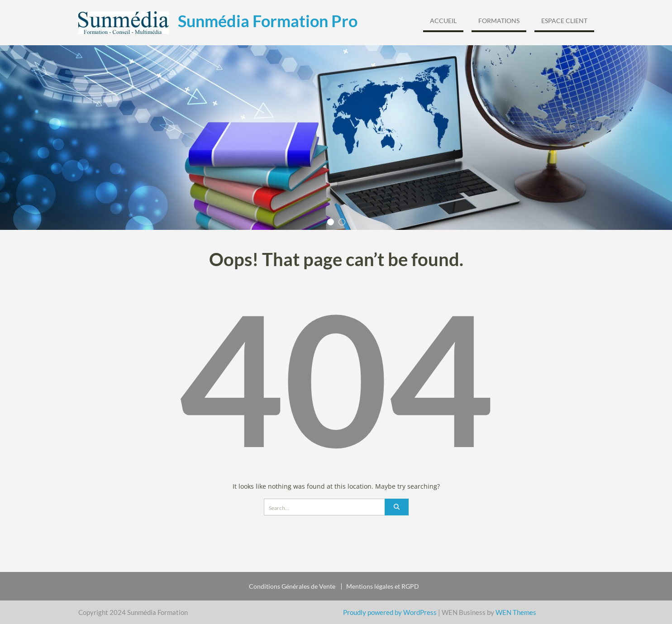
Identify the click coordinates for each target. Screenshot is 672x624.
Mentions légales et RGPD (383, 586)
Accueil (443, 21)
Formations (499, 21)
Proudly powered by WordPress (390, 612)
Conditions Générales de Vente (292, 586)
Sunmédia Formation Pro (268, 21)
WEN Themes (516, 612)
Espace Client (564, 21)
